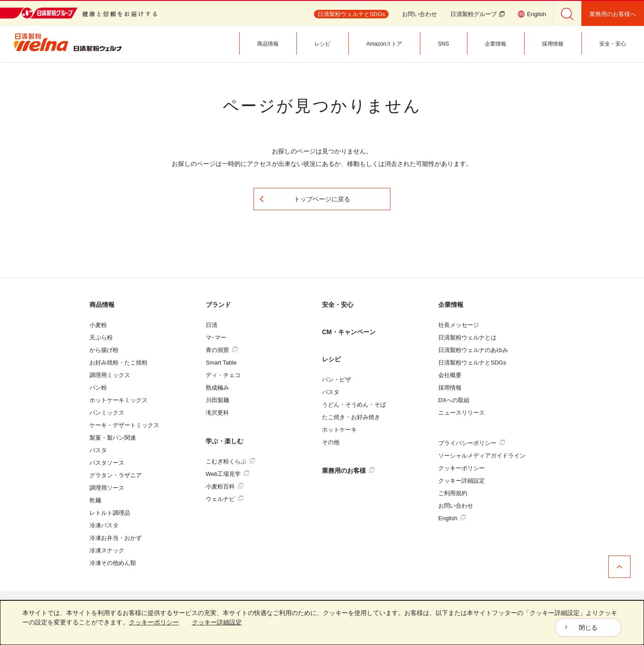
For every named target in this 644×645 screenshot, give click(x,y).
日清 (212, 325)
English (452, 518)
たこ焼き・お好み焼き (351, 417)
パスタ (98, 450)
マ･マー (216, 337)
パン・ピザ (337, 380)
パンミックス (107, 413)
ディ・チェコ (223, 375)
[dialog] (322, 623)
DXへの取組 (454, 400)
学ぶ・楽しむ (225, 441)
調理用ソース (107, 488)
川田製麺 (217, 400)
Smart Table (221, 363)
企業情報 (451, 305)
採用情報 (450, 388)
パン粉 (98, 388)
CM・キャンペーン (349, 332)
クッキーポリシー (462, 468)
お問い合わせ (419, 14)
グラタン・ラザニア (116, 475)
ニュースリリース (462, 413)
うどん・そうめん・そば (354, 405)
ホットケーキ (339, 430)
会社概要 (450, 375)
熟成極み (217, 388)
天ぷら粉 (101, 337)
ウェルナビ (225, 499)
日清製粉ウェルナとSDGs (472, 363)
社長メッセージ (459, 325)
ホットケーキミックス (119, 400)
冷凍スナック (107, 550)
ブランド (218, 305)
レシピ (331, 359)
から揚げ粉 (104, 350)
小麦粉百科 (225, 486)
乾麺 (95, 500)
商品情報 (102, 305)
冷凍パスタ (104, 525)
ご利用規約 (453, 493)
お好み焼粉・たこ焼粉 (119, 363)
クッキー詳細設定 (462, 481)
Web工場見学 (227, 474)
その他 (331, 442)
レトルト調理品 (110, 513)
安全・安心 (338, 305)
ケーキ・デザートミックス (124, 425)
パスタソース (107, 463)
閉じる (588, 628)
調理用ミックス (110, 375)
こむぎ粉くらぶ (230, 461)
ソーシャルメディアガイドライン (482, 456)
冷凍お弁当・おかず (116, 538)
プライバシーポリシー (472, 443)
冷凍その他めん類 (113, 563)
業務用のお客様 (348, 471)
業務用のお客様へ (613, 14)
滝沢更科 (217, 413)
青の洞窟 (222, 350)
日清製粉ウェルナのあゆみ (473, 350)
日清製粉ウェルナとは (467, 337)
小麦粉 (98, 325)
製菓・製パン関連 (113, 438)
